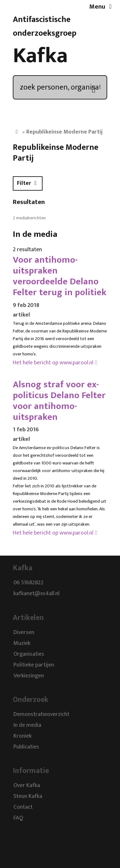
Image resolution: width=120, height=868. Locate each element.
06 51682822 (28, 583)
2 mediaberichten (29, 218)
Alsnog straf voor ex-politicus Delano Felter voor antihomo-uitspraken (59, 401)
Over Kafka (27, 786)
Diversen (24, 632)
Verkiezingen (29, 676)
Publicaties (26, 747)
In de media (27, 725)
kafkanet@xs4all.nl (36, 594)
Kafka (40, 56)
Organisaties (29, 654)
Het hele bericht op (53, 363)
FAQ (18, 818)
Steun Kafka (28, 797)
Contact (23, 807)
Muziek (22, 643)
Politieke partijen (34, 665)
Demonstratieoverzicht (41, 714)
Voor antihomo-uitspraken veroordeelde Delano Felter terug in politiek (60, 276)
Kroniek (23, 736)
